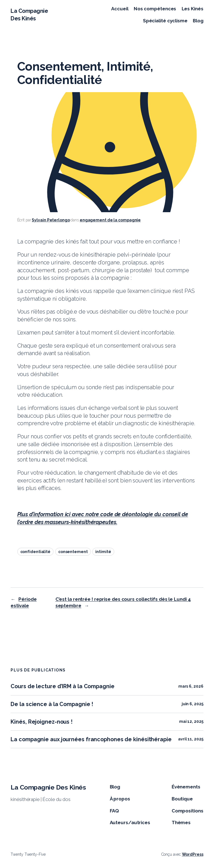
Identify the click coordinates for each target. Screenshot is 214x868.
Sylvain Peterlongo (51, 220)
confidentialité (36, 552)
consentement (73, 552)
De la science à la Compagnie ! (52, 704)
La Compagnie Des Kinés (48, 787)
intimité (103, 552)
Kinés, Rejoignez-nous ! (42, 722)
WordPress (193, 854)
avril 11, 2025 (191, 739)
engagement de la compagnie (110, 220)
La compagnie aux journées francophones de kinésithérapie (91, 739)
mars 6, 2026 (191, 686)
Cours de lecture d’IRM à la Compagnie (62, 686)
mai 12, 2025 (191, 721)
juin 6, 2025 (193, 704)
